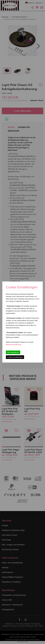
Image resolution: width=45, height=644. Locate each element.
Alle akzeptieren (13, 352)
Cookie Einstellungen (15, 357)
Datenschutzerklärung (13, 345)
